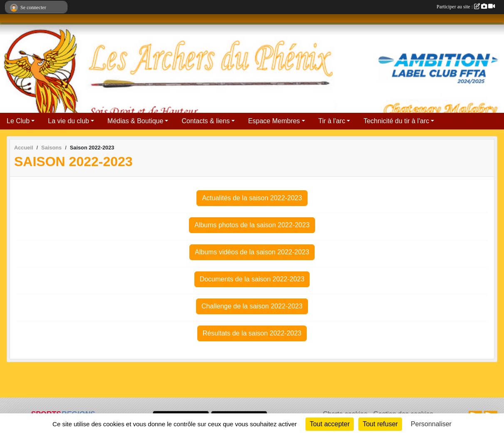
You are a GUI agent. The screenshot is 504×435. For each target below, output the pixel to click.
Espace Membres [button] (274, 121)
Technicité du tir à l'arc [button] (396, 121)
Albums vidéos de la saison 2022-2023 (252, 252)
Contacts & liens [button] (206, 121)
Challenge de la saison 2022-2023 (252, 306)
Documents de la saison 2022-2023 (252, 279)
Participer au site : (466, 7)
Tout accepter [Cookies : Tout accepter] (330, 424)
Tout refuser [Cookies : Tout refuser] (380, 424)
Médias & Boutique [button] (135, 121)
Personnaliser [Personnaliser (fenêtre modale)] (431, 424)
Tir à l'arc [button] (332, 121)
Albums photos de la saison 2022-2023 (252, 225)
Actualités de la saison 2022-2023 (252, 198)
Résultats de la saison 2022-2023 (252, 333)
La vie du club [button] (68, 121)
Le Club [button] (18, 121)
